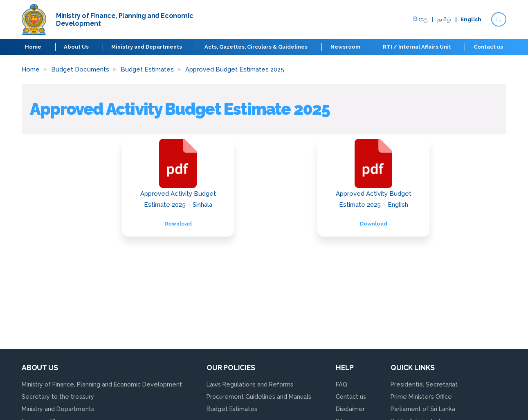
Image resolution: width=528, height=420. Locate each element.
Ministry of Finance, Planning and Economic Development (102, 384)
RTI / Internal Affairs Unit (417, 47)
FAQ (342, 384)
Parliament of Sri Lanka (423, 409)
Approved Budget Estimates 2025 (235, 69)
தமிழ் (444, 20)
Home (33, 47)
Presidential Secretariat (424, 384)
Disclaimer (350, 409)
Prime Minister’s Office (421, 397)
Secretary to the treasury (58, 397)
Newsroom (345, 47)
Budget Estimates (147, 69)
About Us (76, 47)
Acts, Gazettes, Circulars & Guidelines (256, 47)
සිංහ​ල (420, 20)
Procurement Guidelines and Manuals (259, 397)
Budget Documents (80, 69)
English (471, 20)
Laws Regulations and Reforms (250, 384)
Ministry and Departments (147, 47)
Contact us (488, 47)
